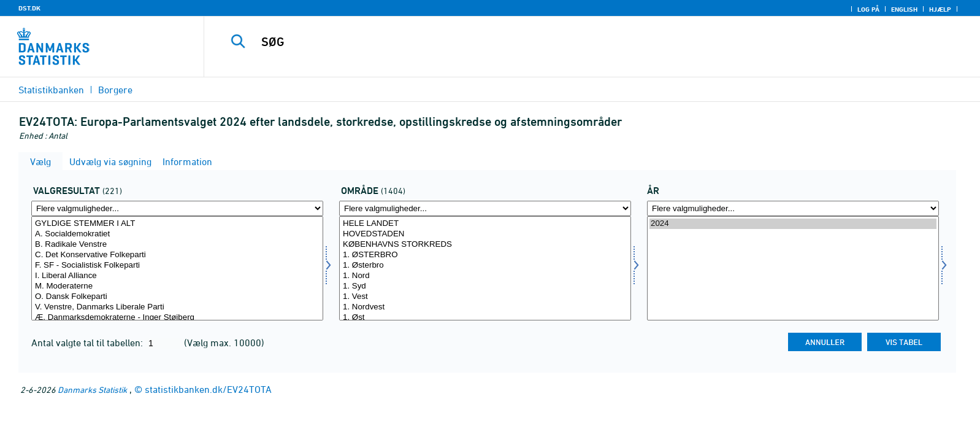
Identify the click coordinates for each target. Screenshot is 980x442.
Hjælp (940, 9)
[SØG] (562, 42)
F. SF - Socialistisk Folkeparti (177, 266)
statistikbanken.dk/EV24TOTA (208, 389)
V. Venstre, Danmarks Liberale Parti (177, 307)
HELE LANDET (485, 224)
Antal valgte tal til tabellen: (88, 343)
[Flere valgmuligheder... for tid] (793, 208)
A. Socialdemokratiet (177, 234)
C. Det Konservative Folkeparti (177, 255)
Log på (868, 9)
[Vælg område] (485, 268)
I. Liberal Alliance (177, 276)
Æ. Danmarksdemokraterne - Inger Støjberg (177, 318)
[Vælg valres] (177, 268)
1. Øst (485, 318)
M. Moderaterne (177, 286)
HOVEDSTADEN (485, 234)
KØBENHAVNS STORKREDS (485, 245)
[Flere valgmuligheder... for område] (485, 208)
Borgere (115, 90)
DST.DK (29, 8)
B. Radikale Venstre (177, 245)
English (904, 9)
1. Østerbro (485, 266)
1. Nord (485, 276)
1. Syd (485, 286)
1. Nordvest (485, 307)
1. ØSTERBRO (485, 255)
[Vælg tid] (793, 268)
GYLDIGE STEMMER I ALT (177, 224)
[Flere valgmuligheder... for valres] (177, 208)
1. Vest (485, 297)
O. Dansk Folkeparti (177, 297)
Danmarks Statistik (92, 390)
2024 (793, 224)
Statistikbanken (51, 90)
